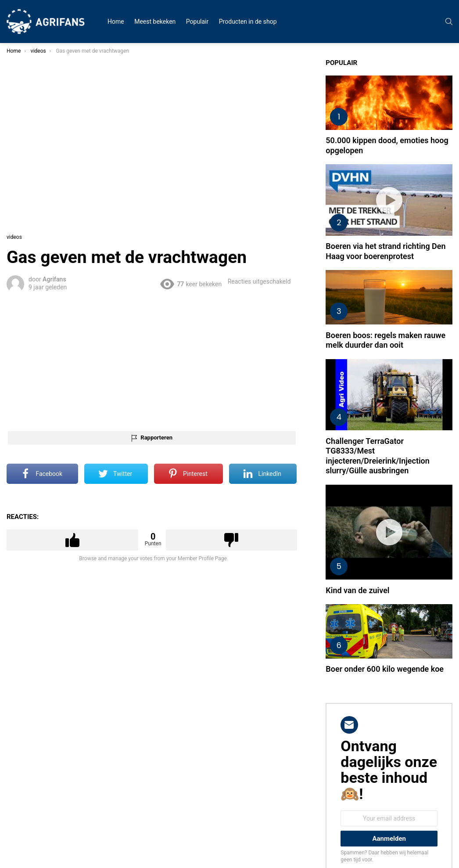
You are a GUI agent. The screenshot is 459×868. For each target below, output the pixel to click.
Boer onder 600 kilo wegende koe (395, 583)
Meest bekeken (155, 22)
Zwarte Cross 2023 (35, 83)
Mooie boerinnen (33, 146)
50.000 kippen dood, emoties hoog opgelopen (405, 130)
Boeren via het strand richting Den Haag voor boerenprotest (401, 221)
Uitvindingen (28, 167)
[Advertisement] (220, 339)
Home (116, 22)
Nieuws (22, 114)
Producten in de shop (248, 22)
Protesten (25, 125)
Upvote (160, 519)
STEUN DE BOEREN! (37, 188)
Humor (21, 104)
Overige (22, 177)
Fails (19, 93)
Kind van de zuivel (393, 514)
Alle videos (26, 72)
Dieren (21, 156)
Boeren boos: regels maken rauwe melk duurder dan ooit (396, 305)
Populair (197, 22)
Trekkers (23, 135)
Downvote (284, 519)
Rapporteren (227, 416)
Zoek (83, 212)
